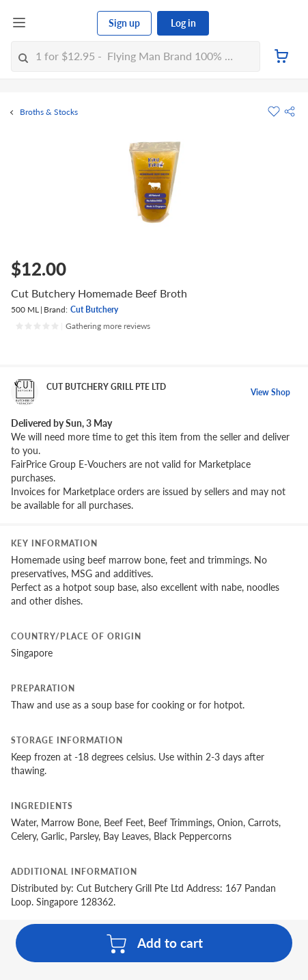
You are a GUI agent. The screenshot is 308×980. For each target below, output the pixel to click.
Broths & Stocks (49, 112)
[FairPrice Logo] (62, 23)
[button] (290, 111)
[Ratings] (83, 326)
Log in (183, 23)
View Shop (270, 392)
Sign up (124, 23)
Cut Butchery (94, 309)
